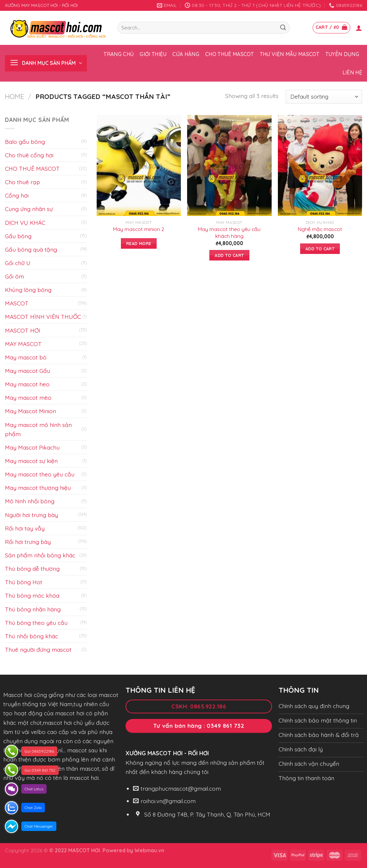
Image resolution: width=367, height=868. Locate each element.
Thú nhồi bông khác (31, 636)
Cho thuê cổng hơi (29, 155)
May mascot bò (26, 357)
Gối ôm (14, 276)
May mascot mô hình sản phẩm (38, 429)
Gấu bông (18, 236)
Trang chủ (119, 54)
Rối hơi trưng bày (28, 542)
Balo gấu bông (25, 142)
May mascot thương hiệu (38, 488)
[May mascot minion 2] (139, 165)
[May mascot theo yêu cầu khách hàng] (229, 165)
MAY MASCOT (23, 344)
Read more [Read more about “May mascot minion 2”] (139, 243)
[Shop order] (324, 97)
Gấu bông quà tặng (31, 249)
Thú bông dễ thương (32, 569)
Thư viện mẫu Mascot (290, 54)
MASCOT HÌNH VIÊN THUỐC (43, 317)
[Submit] (283, 28)
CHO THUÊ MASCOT (32, 168)
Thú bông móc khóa (32, 595)
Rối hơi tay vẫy (25, 528)
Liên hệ (352, 72)
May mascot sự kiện (31, 461)
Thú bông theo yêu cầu (36, 623)
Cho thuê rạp (22, 182)
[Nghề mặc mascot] (320, 165)
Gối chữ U (18, 263)
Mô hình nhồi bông (30, 501)
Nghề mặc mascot (320, 229)
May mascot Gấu (28, 371)
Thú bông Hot (24, 582)
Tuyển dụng (342, 54)
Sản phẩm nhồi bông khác (40, 555)
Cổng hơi (17, 195)
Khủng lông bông (28, 290)
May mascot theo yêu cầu (40, 474)
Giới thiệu (153, 54)
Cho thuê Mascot (230, 54)
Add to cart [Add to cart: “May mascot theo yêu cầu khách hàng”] (229, 255)
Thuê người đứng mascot (38, 649)
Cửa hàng (186, 54)
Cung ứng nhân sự (29, 209)
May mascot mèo (28, 397)
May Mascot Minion (30, 411)
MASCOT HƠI (23, 330)
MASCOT (17, 303)
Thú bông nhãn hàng (33, 609)
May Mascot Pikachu (32, 447)
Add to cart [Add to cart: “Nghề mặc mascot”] (320, 249)
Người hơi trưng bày (31, 515)
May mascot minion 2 (139, 229)
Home (14, 96)
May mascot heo (27, 384)
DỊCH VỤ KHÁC (25, 222)
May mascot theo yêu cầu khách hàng (229, 232)
